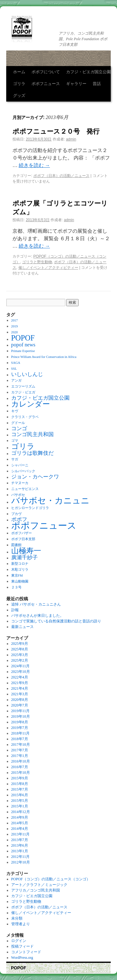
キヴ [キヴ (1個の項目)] (15, 411)
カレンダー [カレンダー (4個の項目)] (31, 404)
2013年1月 (20, 851)
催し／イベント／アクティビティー (48, 268)
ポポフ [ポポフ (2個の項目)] (19, 519)
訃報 (15, 610)
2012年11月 (21, 857)
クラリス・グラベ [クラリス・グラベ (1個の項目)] (25, 417)
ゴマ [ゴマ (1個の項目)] (15, 441)
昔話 (97, 84)
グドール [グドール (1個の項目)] (18, 423)
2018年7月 (20, 739)
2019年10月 (21, 716)
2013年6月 (20, 845)
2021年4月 (20, 688)
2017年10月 (21, 745)
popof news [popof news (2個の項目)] (23, 345)
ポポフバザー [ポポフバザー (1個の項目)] (22, 533)
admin (71, 139)
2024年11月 (21, 666)
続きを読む (34, 165)
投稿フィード (22, 946)
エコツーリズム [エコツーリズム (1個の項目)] (23, 386)
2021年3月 (20, 694)
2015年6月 (20, 795)
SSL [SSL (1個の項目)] (14, 369)
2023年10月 (21, 672)
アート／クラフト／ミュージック (39, 885)
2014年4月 (20, 829)
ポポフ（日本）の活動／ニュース (61, 176)
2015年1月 (20, 806)
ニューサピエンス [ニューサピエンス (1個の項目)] (25, 489)
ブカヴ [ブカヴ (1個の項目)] (16, 514)
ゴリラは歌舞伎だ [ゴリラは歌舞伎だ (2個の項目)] (32, 453)
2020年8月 (20, 700)
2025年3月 (20, 655)
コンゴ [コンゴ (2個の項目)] (19, 428)
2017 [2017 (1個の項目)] (15, 320)
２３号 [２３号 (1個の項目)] (16, 587)
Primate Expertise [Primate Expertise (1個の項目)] (23, 351)
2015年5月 (20, 801)
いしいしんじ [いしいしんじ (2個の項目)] (27, 374)
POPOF (19, 968)
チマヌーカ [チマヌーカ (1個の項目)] (20, 483)
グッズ (19, 95)
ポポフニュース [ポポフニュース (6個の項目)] (44, 526)
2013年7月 (20, 840)
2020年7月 (20, 705)
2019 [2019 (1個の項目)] (15, 326)
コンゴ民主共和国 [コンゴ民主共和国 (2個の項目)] (32, 434)
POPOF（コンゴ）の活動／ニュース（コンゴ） (51, 879)
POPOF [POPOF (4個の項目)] (23, 338)
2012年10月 (21, 862)
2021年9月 (20, 683)
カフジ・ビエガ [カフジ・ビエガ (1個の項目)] (23, 392)
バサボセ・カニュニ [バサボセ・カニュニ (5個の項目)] (50, 501)
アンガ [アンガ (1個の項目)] (16, 381)
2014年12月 (21, 812)
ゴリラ (19, 84)
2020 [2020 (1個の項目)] (15, 332)
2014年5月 (20, 823)
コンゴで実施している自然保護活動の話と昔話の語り (56, 621)
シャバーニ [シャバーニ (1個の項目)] (20, 465)
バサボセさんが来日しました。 (37, 616)
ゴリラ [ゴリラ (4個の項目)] (23, 446)
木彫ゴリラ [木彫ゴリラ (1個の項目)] (20, 570)
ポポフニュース (46, 84)
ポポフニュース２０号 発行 (56, 131)
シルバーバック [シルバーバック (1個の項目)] (23, 471)
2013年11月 (21, 834)
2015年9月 (20, 778)
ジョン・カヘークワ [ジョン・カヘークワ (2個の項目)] (35, 477)
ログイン (19, 941)
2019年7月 (20, 728)
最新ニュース (22, 627)
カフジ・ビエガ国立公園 (88, 72)
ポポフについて (46, 72)
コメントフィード (26, 952)
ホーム (19, 72)
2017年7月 (20, 750)
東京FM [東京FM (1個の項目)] (17, 576)
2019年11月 (21, 711)
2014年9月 (20, 817)
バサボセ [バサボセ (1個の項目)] (18, 495)
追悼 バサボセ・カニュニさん (36, 604)
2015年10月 (21, 773)
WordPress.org (22, 958)
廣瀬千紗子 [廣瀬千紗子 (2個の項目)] (24, 557)
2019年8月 (20, 722)
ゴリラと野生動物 (37, 262)
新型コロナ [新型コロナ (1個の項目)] (20, 564)
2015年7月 (20, 789)
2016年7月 (20, 767)
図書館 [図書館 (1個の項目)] (16, 545)
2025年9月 (20, 644)
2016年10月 (21, 761)
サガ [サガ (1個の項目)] (15, 459)
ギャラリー (76, 84)
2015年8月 (20, 784)
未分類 (17, 918)
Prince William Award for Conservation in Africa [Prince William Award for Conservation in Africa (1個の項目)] (44, 357)
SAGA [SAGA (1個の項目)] (16, 363)
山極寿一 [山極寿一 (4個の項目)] (26, 551)
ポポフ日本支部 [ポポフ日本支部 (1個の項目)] (23, 539)
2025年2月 (20, 660)
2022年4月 (20, 677)
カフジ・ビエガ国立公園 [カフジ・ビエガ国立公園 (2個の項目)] (40, 398)
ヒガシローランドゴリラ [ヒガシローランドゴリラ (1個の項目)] (30, 508)
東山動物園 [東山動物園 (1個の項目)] (20, 581)
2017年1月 (20, 756)
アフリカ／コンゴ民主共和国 (36, 890)
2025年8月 (20, 649)
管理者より (21, 924)
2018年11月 (21, 733)
